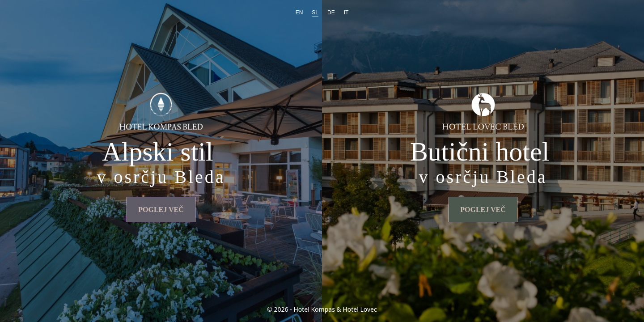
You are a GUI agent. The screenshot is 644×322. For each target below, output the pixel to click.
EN (299, 13)
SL (315, 13)
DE (331, 13)
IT (346, 13)
